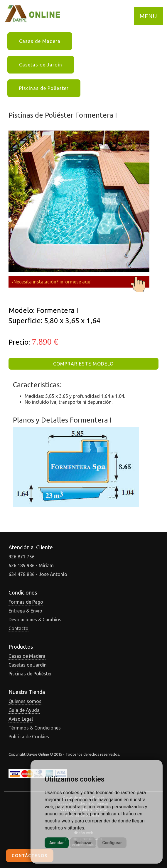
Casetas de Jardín (41, 65)
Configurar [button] (112, 843)
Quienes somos (25, 701)
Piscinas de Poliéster (30, 674)
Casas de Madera (40, 41)
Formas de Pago (26, 602)
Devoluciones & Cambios (35, 620)
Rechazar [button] (83, 843)
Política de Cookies (29, 737)
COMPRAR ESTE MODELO (83, 364)
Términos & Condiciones (35, 728)
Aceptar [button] (57, 843)
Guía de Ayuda (24, 710)
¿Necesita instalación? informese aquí (79, 282)
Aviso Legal (21, 719)
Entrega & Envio (25, 611)
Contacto (18, 628)
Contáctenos (30, 856)
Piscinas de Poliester (44, 88)
